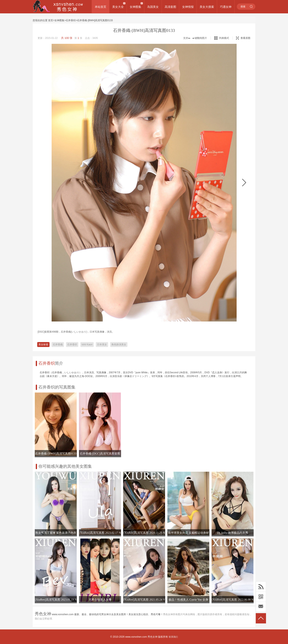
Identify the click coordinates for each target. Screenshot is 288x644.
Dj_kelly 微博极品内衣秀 (233, 533)
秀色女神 (153, 637)
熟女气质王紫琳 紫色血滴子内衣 (56, 533)
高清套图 (170, 7)
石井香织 (71, 20)
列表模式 (224, 38)
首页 (51, 20)
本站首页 (101, 7)
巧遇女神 (226, 7)
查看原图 (243, 38)
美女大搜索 (207, 7)
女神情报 (188, 7)
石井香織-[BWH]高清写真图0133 (95, 20)
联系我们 (173, 637)
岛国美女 (153, 7)
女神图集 (135, 7)
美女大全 (118, 7)
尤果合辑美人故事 (100, 600)
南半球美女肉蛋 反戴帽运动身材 (189, 533)
